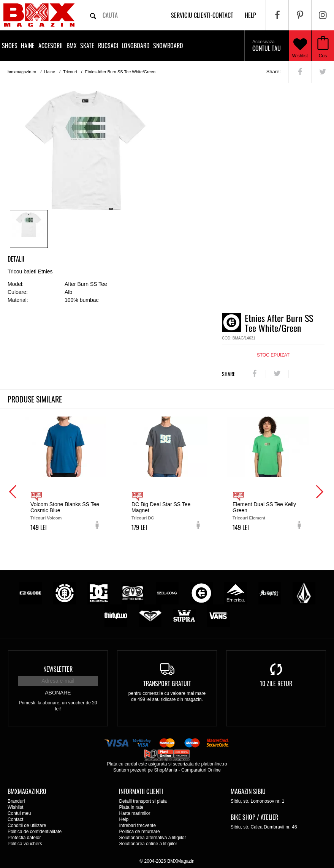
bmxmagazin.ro (22, 72)
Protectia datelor (24, 838)
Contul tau (267, 46)
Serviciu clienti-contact (202, 15)
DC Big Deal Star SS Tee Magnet (161, 507)
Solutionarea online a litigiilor (148, 844)
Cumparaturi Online (201, 770)
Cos (323, 56)
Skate (87, 46)
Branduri (16, 801)
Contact (15, 819)
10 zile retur (276, 683)
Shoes (10, 46)
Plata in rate (131, 807)
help (250, 15)
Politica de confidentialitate (35, 832)
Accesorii (51, 46)
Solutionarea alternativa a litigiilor (152, 838)
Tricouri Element (249, 518)
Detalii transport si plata (143, 801)
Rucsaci (108, 46)
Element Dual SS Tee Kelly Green (264, 507)
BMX (72, 46)
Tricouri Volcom (46, 518)
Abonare (58, 693)
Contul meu (19, 813)
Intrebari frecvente (137, 825)
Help (124, 819)
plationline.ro (214, 764)
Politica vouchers (25, 844)
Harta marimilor (135, 813)
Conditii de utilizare (27, 825)
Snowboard (168, 46)
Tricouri (70, 72)
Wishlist (300, 46)
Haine (28, 46)
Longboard (135, 46)
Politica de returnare (139, 832)
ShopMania (165, 770)
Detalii (16, 259)
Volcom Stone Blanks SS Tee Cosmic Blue (65, 507)
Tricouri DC (143, 518)
